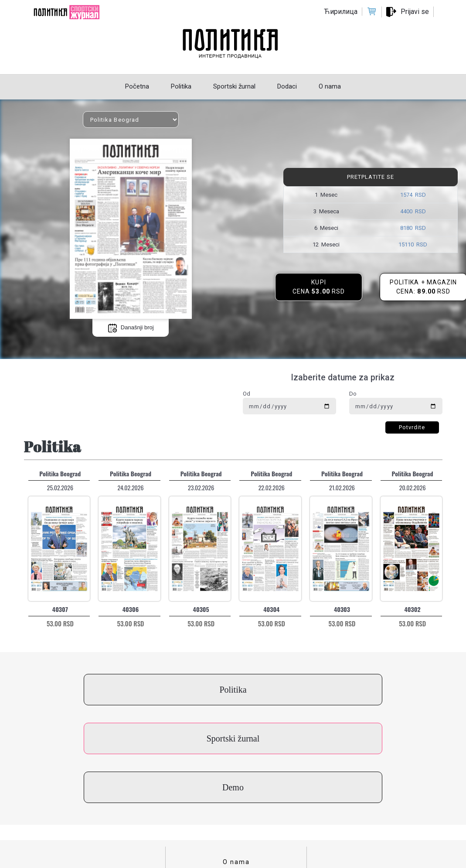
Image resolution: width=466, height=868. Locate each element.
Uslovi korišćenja (236, 791)
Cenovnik (236, 818)
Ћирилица (341, 12)
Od (247, 394)
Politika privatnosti (236, 805)
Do (353, 394)
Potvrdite (412, 427)
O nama (236, 764)
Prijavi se (415, 12)
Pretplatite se (371, 177)
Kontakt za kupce (236, 778)
